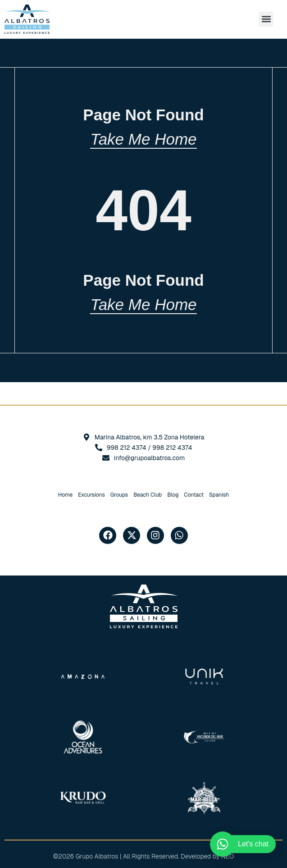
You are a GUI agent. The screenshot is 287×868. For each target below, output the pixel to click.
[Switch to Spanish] (219, 495)
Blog (173, 495)
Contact (194, 495)
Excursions (91, 495)
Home (65, 495)
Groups (119, 495)
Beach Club (148, 495)
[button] (266, 19)
